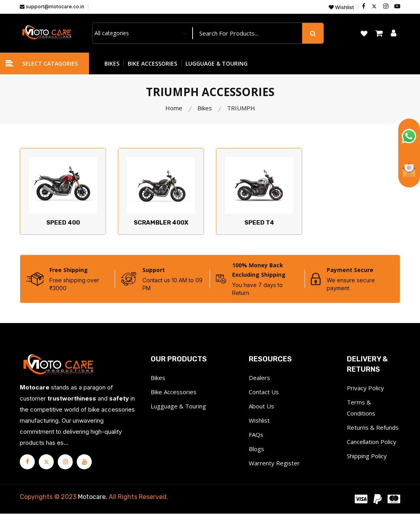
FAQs (256, 435)
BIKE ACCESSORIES (152, 63)
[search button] (313, 33)
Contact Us (264, 392)
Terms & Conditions (361, 408)
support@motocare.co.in (52, 7)
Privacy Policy (365, 388)
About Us (261, 406)
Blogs (256, 449)
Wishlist (341, 7)
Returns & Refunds (373, 428)
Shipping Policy (367, 456)
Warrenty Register (274, 463)
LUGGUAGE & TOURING (217, 63)
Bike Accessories (174, 392)
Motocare (92, 497)
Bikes (205, 108)
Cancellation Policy (372, 442)
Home (174, 108)
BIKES (112, 63)
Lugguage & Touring (178, 406)
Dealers (259, 378)
